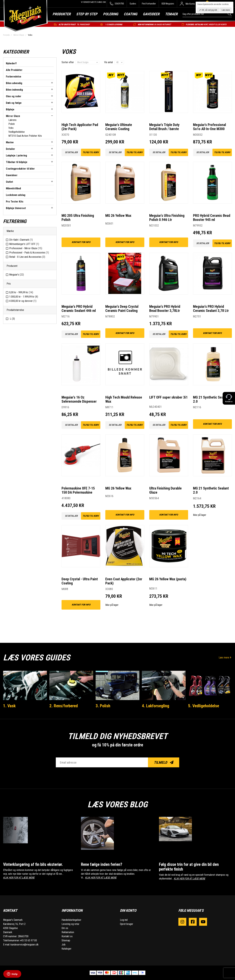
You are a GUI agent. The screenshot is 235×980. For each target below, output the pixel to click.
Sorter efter (68, 62)
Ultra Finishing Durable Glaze (165, 490)
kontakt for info (81, 242)
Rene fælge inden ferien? (102, 864)
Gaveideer (151, 14)
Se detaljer (71, 152)
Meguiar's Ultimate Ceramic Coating (119, 127)
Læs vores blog (117, 804)
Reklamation (68, 932)
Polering (111, 14)
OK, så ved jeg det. (209, 10)
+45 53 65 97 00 (28, 940)
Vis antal (108, 62)
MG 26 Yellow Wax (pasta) (168, 579)
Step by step (87, 14)
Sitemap (66, 940)
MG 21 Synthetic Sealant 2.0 (211, 399)
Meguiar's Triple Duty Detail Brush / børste (164, 127)
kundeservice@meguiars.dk (25, 945)
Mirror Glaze (19, 35)
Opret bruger (127, 924)
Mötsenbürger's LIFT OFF (24, 244)
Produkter (62, 14)
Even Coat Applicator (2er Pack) (124, 581)
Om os (65, 928)
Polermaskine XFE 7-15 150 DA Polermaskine (78, 490)
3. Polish (103, 706)
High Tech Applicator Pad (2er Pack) (80, 127)
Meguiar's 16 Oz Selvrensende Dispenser (79, 399)
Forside (6, 35)
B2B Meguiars (168, 4)
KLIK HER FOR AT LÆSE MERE (19, 878)
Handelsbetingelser (71, 920)
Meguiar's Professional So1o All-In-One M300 (209, 127)
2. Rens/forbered (64, 706)
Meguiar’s (17, 275)
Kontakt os (67, 936)
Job (64, 945)
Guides (133, 4)
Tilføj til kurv (91, 152)
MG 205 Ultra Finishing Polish (78, 218)
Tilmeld (164, 762)
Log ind (124, 920)
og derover (23, 301)
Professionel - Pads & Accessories (29, 253)
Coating (131, 14)
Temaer (171, 14)
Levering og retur (70, 924)
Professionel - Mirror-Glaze (26, 248)
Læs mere (225, 658)
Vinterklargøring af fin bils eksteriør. (33, 864)
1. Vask (9, 706)
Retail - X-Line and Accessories (27, 257)
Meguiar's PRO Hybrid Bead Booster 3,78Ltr (165, 309)
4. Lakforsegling (156, 706)
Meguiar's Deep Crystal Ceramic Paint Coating (122, 309)
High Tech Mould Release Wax (124, 399)
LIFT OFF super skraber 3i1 (168, 397)
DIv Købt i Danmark (21, 240)
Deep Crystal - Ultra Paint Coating (80, 581)
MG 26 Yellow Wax (118, 216)
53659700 (117, 4)
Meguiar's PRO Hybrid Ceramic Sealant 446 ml (79, 309)
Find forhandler (149, 4)
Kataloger (66, 949)
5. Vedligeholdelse (204, 706)
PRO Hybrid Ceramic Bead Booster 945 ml (212, 218)
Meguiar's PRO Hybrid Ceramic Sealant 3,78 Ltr (211, 309)
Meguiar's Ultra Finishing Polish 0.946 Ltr (167, 218)
